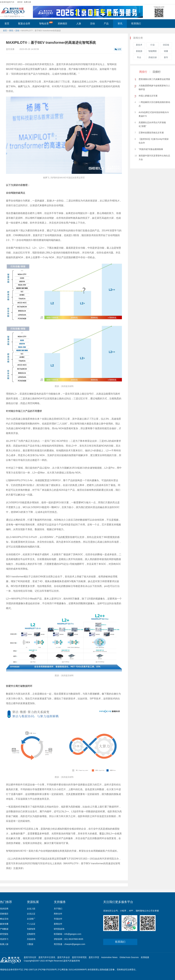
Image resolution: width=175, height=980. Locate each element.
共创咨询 (31, 939)
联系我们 (136, 24)
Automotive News (109, 957)
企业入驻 (31, 909)
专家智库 (31, 929)
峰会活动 (4, 919)
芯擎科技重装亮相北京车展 (151, 133)
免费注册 (27, 2)
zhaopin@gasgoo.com (75, 944)
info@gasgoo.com (73, 934)
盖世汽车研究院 (79, 957)
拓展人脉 (4, 944)
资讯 (120, 24)
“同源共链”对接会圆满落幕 (151, 149)
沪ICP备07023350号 (47, 970)
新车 (166, 57)
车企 (139, 57)
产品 (106, 24)
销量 (166, 51)
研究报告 (4, 934)
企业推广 (31, 919)
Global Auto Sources (129, 957)
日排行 (157, 72)
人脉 (79, 24)
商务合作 (58, 914)
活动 (92, 24)
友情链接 (145, 957)
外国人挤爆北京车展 (148, 96)
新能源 (139, 51)
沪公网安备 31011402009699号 (72, 970)
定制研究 (31, 934)
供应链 (166, 45)
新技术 (139, 45)
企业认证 (31, 914)
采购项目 (63, 24)
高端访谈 (153, 57)
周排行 (143, 72)
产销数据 (4, 929)
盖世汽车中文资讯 (47, 957)
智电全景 (46, 23)
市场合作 (58, 919)
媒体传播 (4, 924)
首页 (7, 24)
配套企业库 (24, 24)
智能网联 (153, 51)
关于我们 (58, 909)
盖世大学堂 (94, 957)
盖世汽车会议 (64, 957)
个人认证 (31, 924)
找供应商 (4, 909)
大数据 (30, 944)
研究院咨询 (59, 929)
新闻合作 (58, 924)
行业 (153, 45)
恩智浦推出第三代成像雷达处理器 (154, 79)
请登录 (20, 2)
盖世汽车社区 (30, 957)
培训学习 (4, 939)
